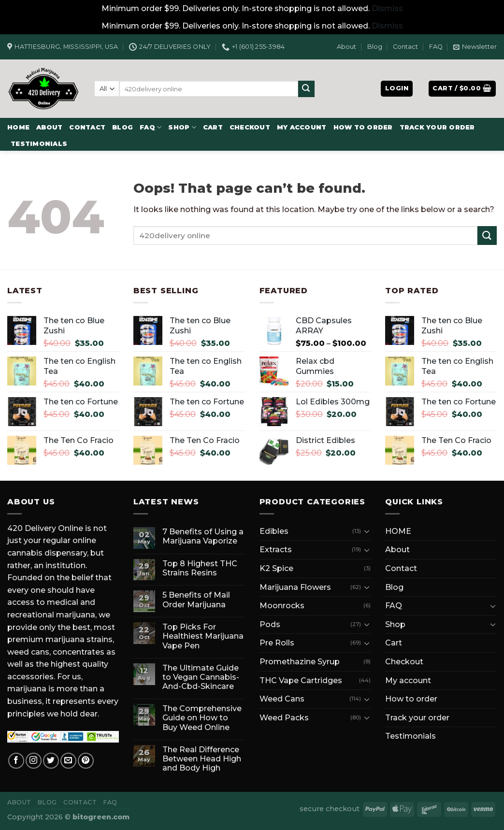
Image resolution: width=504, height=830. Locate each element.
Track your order (437, 127)
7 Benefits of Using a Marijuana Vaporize (203, 536)
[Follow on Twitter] (51, 761)
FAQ (436, 47)
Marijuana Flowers (295, 587)
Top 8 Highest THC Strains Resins (200, 568)
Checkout (250, 127)
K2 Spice (276, 568)
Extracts (276, 550)
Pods (270, 624)
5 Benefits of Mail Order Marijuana (196, 600)
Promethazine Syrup (300, 662)
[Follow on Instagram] (34, 761)
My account (302, 127)
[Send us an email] (68, 761)
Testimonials (39, 144)
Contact (405, 47)
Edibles (274, 531)
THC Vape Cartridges (301, 680)
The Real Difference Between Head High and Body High (202, 759)
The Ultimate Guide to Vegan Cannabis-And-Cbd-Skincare (201, 677)
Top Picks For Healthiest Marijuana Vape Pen (203, 636)
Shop (182, 127)
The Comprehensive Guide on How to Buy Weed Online (202, 718)
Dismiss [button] (387, 8)
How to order (363, 127)
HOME (18, 127)
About (346, 47)
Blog (375, 47)
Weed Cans (282, 699)
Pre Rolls (277, 643)
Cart (213, 127)
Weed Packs (284, 718)
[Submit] (306, 89)
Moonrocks (282, 606)
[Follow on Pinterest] (86, 761)
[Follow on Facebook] (16, 761)
